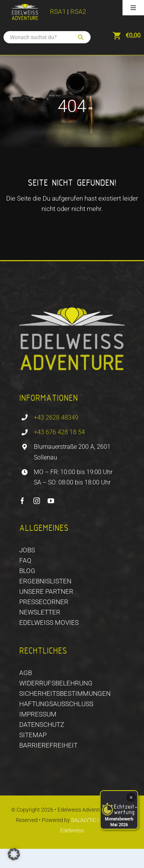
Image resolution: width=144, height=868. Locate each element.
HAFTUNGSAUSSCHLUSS (56, 704)
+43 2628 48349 (56, 418)
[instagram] (37, 501)
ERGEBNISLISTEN (45, 581)
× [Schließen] (131, 797)
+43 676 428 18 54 (59, 432)
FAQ (25, 560)
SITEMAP (33, 735)
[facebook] (22, 501)
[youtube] (51, 501)
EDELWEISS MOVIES (49, 623)
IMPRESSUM (38, 714)
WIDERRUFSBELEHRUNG (56, 683)
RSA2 (78, 12)
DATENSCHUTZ (42, 725)
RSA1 (58, 12)
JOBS (27, 550)
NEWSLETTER (40, 612)
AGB (26, 673)
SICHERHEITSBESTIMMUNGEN (65, 693)
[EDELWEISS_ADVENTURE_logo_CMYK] (25, 7)
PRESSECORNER (44, 602)
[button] (14, 854)
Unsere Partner (46, 591)
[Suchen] (81, 37)
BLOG (27, 571)
